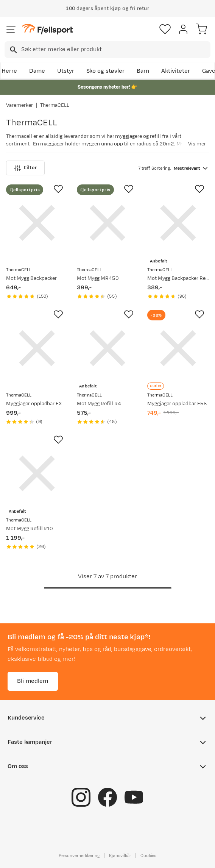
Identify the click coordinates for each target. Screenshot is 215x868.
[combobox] (107, 50)
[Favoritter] (165, 29)
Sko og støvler (106, 71)
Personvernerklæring (79, 856)
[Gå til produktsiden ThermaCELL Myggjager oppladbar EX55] (37, 348)
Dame (37, 71)
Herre (9, 71)
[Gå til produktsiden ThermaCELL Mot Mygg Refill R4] (108, 348)
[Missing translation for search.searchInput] (13, 50)
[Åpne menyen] (11, 29)
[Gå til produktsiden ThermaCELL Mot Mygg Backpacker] (37, 223)
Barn (143, 71)
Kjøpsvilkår (120, 856)
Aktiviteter (176, 71)
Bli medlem (33, 681)
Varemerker (19, 105)
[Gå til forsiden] (47, 29)
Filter (25, 168)
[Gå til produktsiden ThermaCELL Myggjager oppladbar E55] (178, 348)
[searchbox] (115, 50)
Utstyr (66, 71)
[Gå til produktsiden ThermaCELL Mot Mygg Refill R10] (37, 474)
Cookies (149, 856)
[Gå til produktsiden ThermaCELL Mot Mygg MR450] (108, 223)
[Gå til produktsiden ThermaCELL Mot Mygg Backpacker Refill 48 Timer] (178, 223)
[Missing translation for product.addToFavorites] (58, 189)
